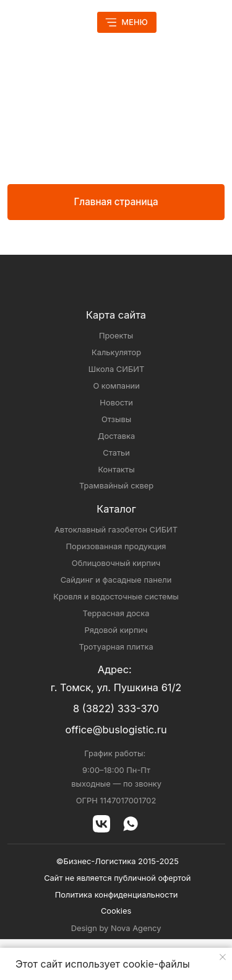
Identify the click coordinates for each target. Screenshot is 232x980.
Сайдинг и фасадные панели (116, 580)
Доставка (116, 436)
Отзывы (116, 419)
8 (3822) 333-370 (116, 709)
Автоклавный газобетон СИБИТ (116, 530)
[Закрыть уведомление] (223, 957)
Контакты (116, 470)
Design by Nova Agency (116, 928)
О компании (116, 386)
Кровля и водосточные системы (116, 597)
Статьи (116, 453)
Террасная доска (116, 613)
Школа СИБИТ (116, 369)
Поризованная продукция (116, 546)
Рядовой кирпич (116, 630)
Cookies (116, 911)
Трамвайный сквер (116, 486)
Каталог (116, 509)
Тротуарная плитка (116, 647)
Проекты (116, 336)
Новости (116, 403)
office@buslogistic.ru (116, 730)
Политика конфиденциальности (117, 895)
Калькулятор (116, 352)
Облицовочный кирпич (116, 563)
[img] (101, 824)
